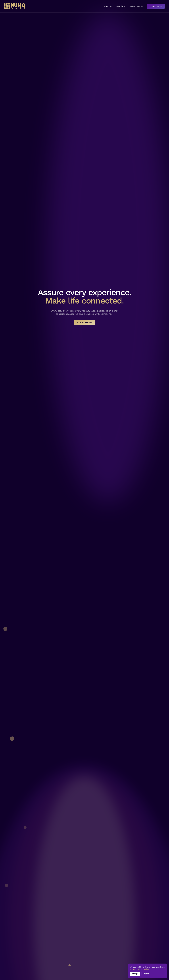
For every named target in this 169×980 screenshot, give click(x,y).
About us (108, 6)
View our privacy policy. (139, 969)
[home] (15, 6)
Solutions (121, 6)
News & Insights (136, 6)
